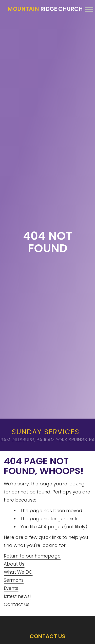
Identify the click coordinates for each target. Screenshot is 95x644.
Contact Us (17, 604)
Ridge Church (45, 9)
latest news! (17, 596)
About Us (14, 564)
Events (11, 588)
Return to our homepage (32, 556)
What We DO (18, 572)
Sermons (14, 580)
